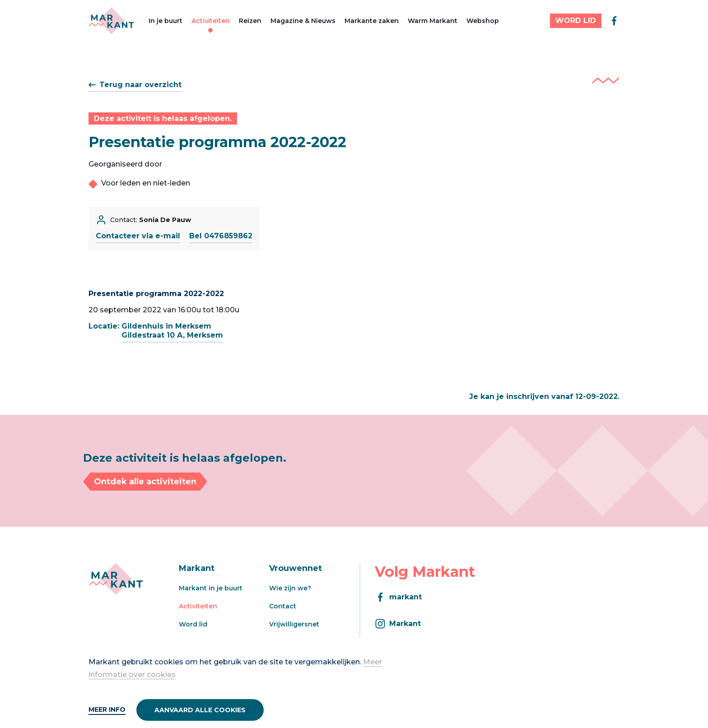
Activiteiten (211, 21)
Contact (283, 606)
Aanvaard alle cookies (200, 710)
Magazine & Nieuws (303, 21)
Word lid (193, 624)
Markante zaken (372, 21)
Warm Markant (433, 21)
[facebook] (614, 21)
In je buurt (165, 21)
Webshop (483, 21)
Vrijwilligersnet (294, 624)
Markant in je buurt (211, 588)
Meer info (107, 709)
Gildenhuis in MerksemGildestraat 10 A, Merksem (172, 331)
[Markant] (111, 21)
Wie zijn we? (290, 588)
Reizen (250, 21)
